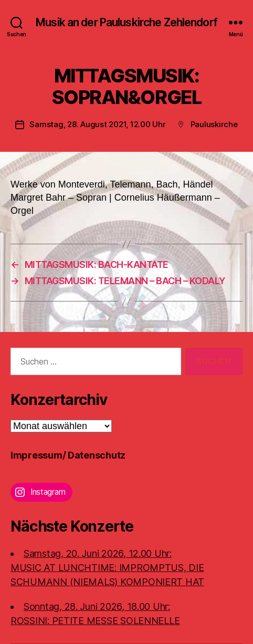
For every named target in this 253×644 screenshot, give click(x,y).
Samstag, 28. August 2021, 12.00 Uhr (97, 124)
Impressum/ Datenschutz (68, 455)
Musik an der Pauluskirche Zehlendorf (126, 22)
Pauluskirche (214, 124)
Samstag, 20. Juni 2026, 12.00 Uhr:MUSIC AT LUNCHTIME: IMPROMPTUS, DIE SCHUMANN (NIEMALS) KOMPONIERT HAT (107, 568)
